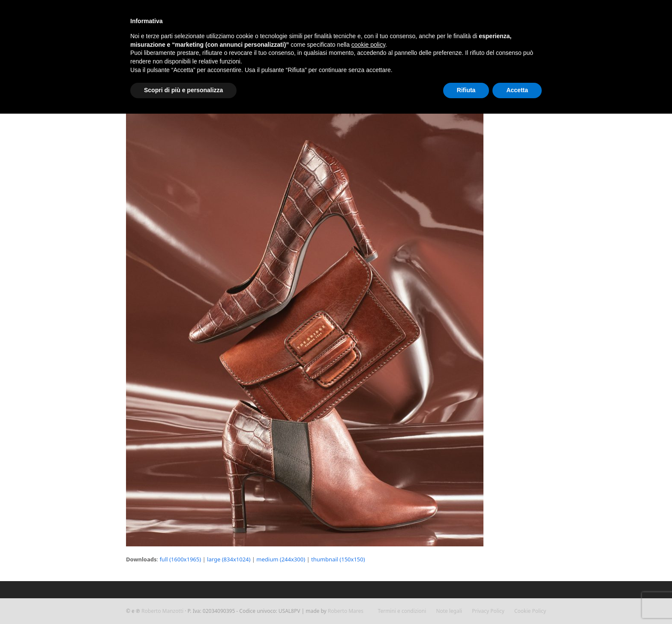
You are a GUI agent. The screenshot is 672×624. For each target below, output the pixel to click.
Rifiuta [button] (466, 90)
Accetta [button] (517, 90)
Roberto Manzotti (162, 611)
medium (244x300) (281, 559)
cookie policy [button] (368, 45)
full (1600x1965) (180, 559)
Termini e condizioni (402, 611)
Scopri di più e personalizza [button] (183, 90)
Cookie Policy (530, 611)
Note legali (449, 611)
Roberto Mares (346, 611)
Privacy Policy (488, 611)
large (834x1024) (229, 559)
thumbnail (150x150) (338, 559)
